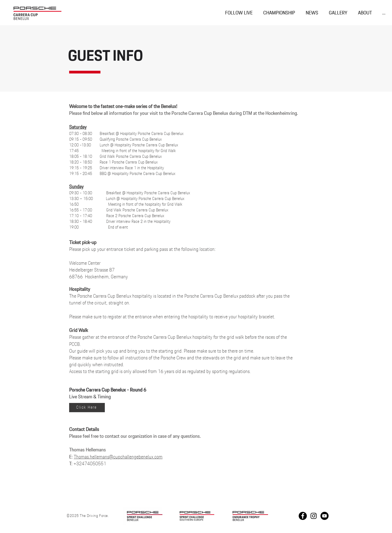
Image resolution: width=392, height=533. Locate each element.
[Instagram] (314, 516)
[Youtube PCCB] (324, 516)
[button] (279, 13)
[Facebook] (303, 516)
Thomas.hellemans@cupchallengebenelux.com (118, 457)
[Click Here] (87, 408)
